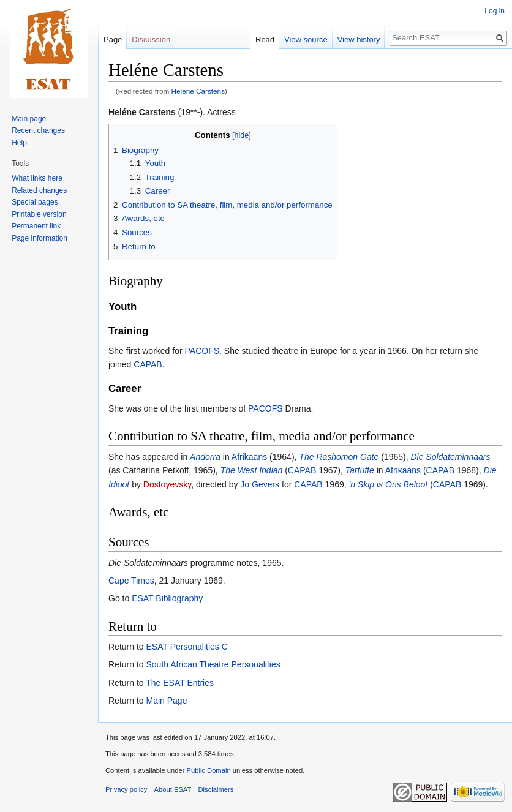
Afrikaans (249, 457)
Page (113, 39)
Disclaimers (216, 789)
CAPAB (148, 364)
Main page (29, 119)
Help (19, 143)
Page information (40, 238)
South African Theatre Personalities (213, 664)
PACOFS (202, 351)
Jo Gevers (260, 484)
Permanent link (36, 226)
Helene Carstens (198, 91)
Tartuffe (360, 470)
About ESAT (173, 789)
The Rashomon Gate (339, 457)
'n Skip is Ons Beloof (389, 484)
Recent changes (38, 130)
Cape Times (131, 581)
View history (359, 39)
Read (265, 39)
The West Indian (252, 470)
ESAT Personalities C (186, 647)
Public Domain (208, 770)
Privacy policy (126, 789)
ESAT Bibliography (167, 598)
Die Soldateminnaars (450, 457)
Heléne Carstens (142, 112)
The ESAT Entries (180, 683)
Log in (495, 11)
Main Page (166, 701)
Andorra (205, 457)
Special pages (35, 202)
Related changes (39, 190)
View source (306, 39)
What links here (37, 178)
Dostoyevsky (167, 484)
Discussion (151, 39)
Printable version (39, 214)
